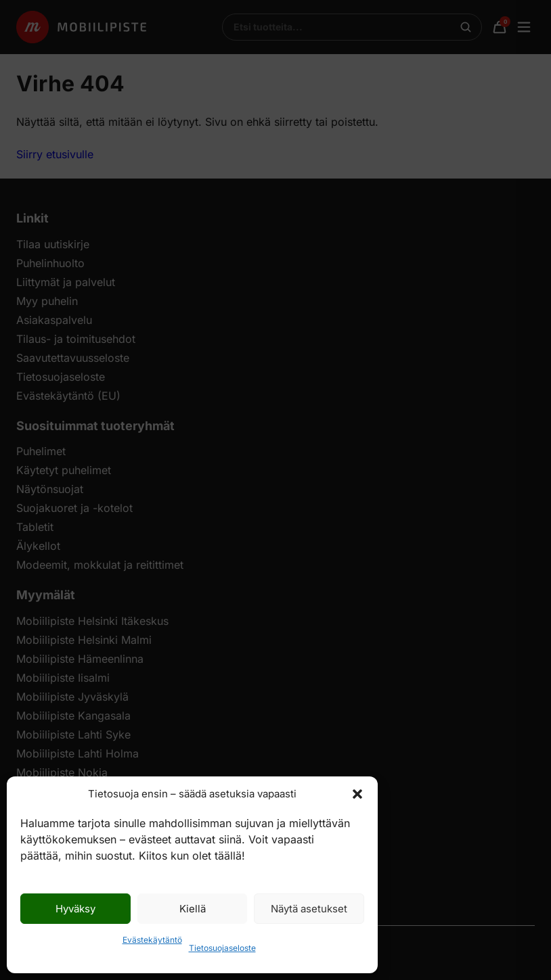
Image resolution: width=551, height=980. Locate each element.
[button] (357, 794)
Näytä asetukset (309, 909)
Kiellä (193, 909)
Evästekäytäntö (152, 940)
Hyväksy (75, 909)
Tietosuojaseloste (222, 948)
